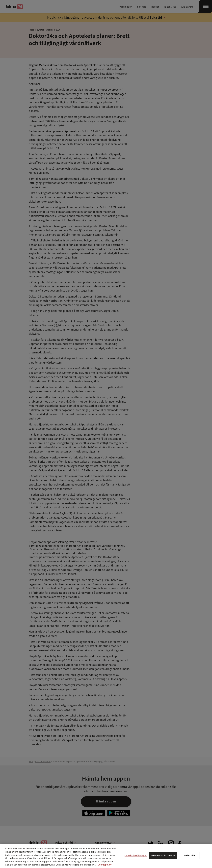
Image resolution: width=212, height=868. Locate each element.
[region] (106, 856)
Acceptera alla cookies (163, 855)
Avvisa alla (189, 855)
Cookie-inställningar (136, 855)
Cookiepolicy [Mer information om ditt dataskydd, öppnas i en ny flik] (105, 865)
